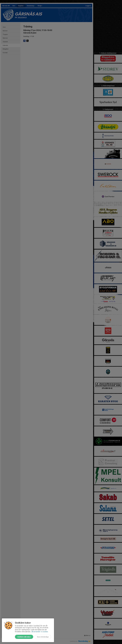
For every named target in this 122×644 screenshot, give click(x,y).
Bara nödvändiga (43, 637)
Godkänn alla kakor (24, 637)
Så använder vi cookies (40, 632)
